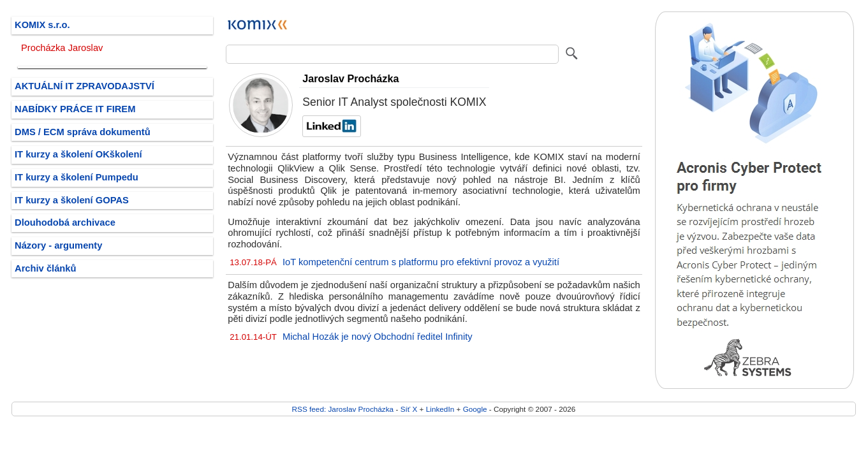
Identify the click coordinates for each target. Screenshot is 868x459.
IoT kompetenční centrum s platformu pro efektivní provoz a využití (421, 262)
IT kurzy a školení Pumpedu (77, 177)
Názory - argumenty (58, 245)
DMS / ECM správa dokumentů (83, 132)
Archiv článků (46, 268)
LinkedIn (440, 409)
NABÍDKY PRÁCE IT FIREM (75, 109)
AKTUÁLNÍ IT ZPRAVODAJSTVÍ (85, 86)
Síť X (409, 409)
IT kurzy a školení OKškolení (78, 154)
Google (475, 409)
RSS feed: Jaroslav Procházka (343, 409)
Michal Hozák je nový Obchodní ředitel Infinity (378, 337)
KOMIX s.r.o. (42, 25)
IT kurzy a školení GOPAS (72, 200)
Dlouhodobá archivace (65, 222)
